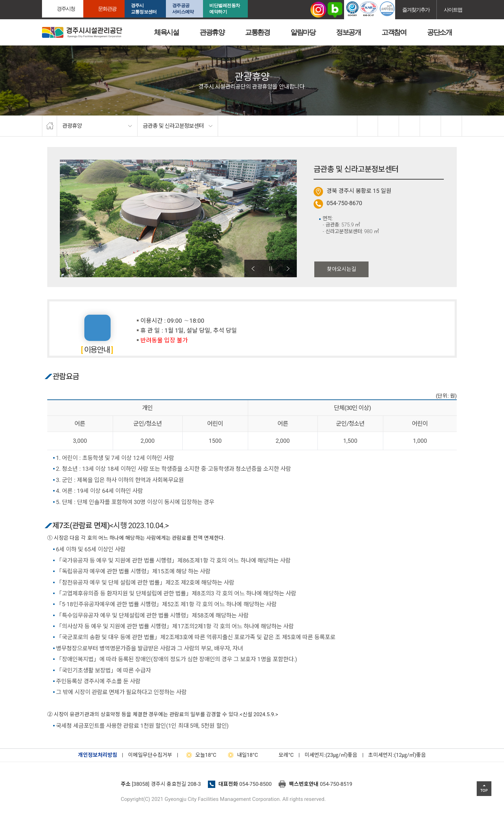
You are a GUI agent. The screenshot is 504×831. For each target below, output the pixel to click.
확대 (409, 126)
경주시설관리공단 (79, 786)
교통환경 (257, 32)
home (50, 126)
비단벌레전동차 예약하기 (225, 9)
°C (280, 755)
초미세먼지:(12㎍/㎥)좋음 (397, 755)
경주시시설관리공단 (82, 32)
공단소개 (439, 32)
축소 (430, 126)
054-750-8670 (344, 203)
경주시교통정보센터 (144, 9)
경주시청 (66, 9)
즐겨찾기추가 (416, 10)
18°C (200, 755)
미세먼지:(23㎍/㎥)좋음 (331, 755)
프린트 (451, 126)
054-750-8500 (256, 784)
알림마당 (303, 32)
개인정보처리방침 (98, 755)
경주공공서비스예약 (183, 9)
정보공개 (348, 32)
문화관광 (107, 9)
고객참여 (394, 32)
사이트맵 (453, 10)
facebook (368, 126)
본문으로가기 (16, 0)
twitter (388, 126)
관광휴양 (212, 32)
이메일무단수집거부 (150, 755)
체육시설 (166, 32)
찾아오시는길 (342, 269)
